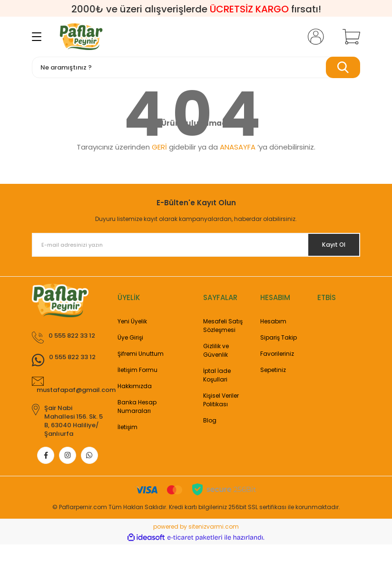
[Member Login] (314, 37)
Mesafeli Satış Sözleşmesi (223, 326)
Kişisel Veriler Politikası (221, 400)
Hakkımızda (135, 386)
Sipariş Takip (279, 337)
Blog (210, 420)
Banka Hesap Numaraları (137, 406)
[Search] (196, 67)
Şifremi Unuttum (141, 354)
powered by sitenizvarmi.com (196, 554)
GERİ (159, 147)
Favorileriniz (277, 354)
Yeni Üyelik (132, 321)
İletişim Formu (137, 370)
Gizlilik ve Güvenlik (216, 350)
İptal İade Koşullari (217, 375)
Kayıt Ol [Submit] (328, 245)
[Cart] (349, 37)
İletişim (127, 427)
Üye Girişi (130, 337)
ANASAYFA (238, 147)
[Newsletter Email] (196, 245)
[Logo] (81, 37)
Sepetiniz (273, 370)
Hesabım (273, 321)
